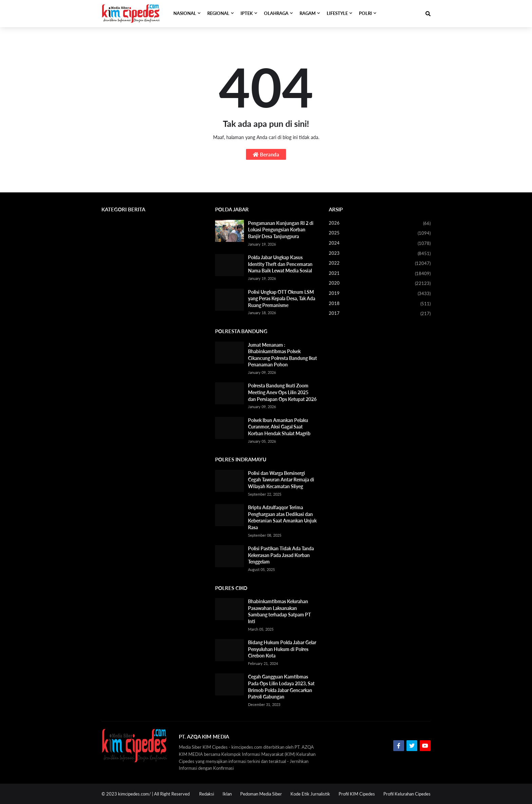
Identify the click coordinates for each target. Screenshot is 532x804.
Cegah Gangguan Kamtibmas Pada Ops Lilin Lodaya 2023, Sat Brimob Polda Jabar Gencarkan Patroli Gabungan (281, 687)
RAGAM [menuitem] (308, 13)
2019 (380, 294)
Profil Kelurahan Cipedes (407, 794)
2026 (380, 224)
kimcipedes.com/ (135, 794)
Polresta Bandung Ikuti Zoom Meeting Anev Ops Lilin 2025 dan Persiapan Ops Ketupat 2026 (282, 392)
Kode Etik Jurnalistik (310, 794)
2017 (380, 314)
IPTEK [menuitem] (247, 13)
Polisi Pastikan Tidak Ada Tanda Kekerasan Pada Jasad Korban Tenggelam (281, 555)
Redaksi (207, 794)
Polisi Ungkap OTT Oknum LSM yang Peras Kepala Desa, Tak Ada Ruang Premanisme (282, 299)
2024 (380, 244)
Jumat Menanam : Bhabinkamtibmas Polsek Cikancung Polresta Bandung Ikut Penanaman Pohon (282, 355)
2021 (380, 274)
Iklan (227, 794)
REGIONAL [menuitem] (218, 13)
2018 (380, 304)
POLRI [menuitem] (365, 13)
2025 (380, 233)
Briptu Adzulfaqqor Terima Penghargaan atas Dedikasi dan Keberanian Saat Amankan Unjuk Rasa (282, 517)
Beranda (266, 154)
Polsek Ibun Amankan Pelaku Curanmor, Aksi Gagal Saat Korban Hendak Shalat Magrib (279, 427)
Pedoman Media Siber (261, 794)
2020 (380, 284)
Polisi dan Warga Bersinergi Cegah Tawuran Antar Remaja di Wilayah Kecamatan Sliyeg (281, 480)
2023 (380, 254)
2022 (380, 264)
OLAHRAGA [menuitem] (276, 13)
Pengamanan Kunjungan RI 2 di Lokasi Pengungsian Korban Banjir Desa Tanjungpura (281, 230)
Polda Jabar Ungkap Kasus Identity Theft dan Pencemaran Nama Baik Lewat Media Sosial (280, 264)
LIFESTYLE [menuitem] (337, 13)
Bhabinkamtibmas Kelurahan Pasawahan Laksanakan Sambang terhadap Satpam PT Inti (279, 611)
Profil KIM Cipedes (357, 794)
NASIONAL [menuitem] (185, 13)
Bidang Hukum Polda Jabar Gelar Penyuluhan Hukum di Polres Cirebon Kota (282, 649)
